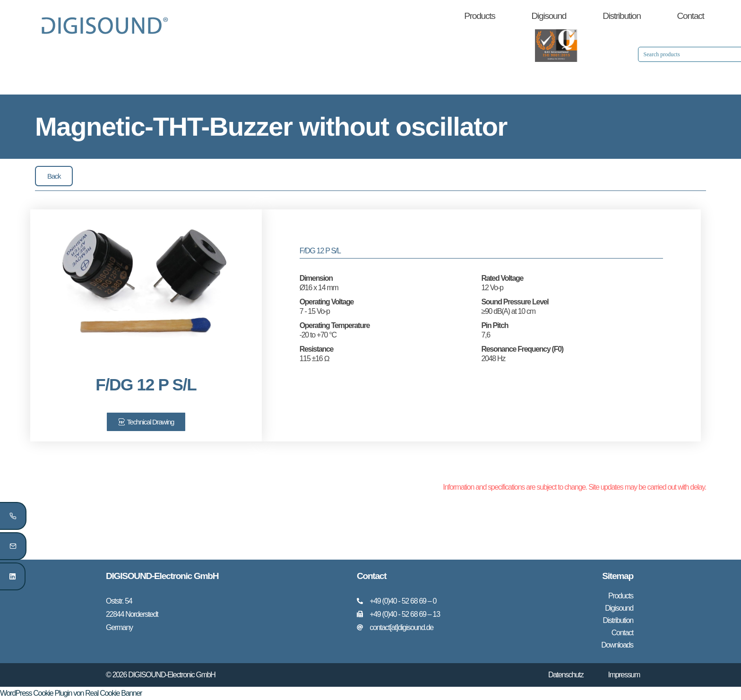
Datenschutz (566, 675)
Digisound (549, 16)
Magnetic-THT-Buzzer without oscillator (271, 126)
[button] (54, 176)
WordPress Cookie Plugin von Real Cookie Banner (71, 693)
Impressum (624, 675)
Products (479, 16)
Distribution (621, 16)
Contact (691, 16)
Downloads (617, 645)
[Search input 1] (608, 54)
